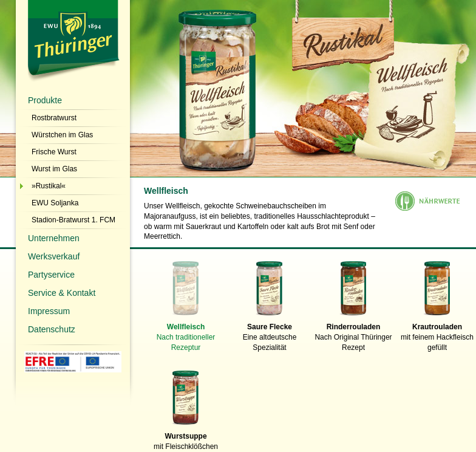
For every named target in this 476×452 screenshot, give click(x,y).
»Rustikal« (49, 186)
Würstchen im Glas (62, 135)
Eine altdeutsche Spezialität (270, 334)
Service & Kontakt (62, 293)
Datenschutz (52, 329)
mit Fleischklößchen (186, 438)
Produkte (45, 100)
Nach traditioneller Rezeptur (186, 334)
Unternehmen (54, 238)
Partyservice (51, 275)
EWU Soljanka (55, 203)
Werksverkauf (54, 256)
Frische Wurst (54, 152)
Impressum (49, 311)
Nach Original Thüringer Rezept (353, 334)
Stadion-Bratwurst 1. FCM (73, 220)
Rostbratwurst (54, 118)
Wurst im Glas (54, 169)
